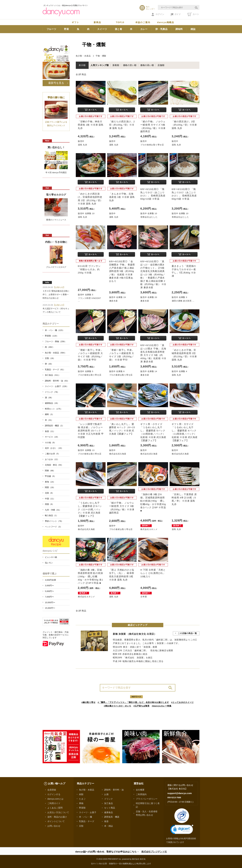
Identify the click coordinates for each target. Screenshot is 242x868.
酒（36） (49, 398)
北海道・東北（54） (54, 465)
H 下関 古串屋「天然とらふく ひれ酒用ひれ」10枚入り (153, 573)
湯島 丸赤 (82, 145)
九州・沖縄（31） (53, 510)
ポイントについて (56, 821)
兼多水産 (114, 301)
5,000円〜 (49, 591)
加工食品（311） (53, 375)
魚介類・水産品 (83, 56)
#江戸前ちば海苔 (142, 706)
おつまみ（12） (52, 459)
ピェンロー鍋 (51, 557)
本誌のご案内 (143, 22)
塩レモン (49, 563)
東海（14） (50, 482)
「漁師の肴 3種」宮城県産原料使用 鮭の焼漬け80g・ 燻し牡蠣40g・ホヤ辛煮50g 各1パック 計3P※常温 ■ (90, 576)
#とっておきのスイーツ (183, 702)
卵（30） (49, 364)
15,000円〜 (50, 608)
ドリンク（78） (52, 392)
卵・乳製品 (162, 29)
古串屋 (144, 597)
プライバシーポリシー (147, 799)
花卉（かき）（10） (54, 448)
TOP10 (120, 22)
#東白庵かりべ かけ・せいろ (118, 706)
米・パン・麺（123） (55, 330)
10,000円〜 (50, 602)
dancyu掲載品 (166, 22)
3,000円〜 (49, 586)
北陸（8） (49, 493)
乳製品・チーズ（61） (55, 370)
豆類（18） (50, 358)
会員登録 (52, 790)
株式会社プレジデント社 (154, 852)
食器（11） (50, 431)
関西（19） (50, 487)
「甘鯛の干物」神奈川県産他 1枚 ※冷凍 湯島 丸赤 (91, 125)
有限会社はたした (149, 217)
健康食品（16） (52, 403)
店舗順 (161, 65)
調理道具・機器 (112, 817)
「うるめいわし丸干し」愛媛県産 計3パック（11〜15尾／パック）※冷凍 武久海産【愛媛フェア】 (90, 509)
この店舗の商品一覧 (187, 633)
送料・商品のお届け (57, 817)
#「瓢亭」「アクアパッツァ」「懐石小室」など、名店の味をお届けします (133, 702)
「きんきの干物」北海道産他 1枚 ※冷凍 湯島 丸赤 (122, 197)
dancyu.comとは (55, 799)
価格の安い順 (130, 65)
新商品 (97, 22)
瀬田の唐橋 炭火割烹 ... (183, 301)
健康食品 (108, 812)
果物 (81, 803)
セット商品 (110, 808)
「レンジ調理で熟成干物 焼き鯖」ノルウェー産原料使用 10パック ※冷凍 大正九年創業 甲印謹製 (91, 431)
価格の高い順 (147, 65)
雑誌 (193, 29)
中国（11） (50, 499)
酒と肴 (118, 29)
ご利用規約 (141, 794)
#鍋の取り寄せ (89, 702)
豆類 (81, 826)
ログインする (54, 794)
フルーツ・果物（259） (56, 341)
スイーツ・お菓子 (88, 812)
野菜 (67, 29)
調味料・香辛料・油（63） (57, 381)
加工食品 (108, 803)
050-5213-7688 (174, 798)
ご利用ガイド (54, 803)
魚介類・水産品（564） (56, 353)
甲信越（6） (50, 476)
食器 (106, 821)
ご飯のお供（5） (52, 454)
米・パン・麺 (86, 817)
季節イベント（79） (54, 521)
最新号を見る (56, 83)
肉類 (81, 794)
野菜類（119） (52, 336)
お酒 (106, 794)
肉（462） (50, 347)
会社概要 (140, 790)
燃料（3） (49, 414)
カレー (144, 29)
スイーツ (102, 29)
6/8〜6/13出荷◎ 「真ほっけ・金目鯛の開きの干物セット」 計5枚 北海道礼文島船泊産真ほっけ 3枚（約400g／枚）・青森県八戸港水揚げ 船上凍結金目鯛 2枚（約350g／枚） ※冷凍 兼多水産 (153, 274)
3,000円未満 (50, 580)
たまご (82, 799)
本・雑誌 (108, 826)
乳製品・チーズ (87, 821)
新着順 (116, 65)
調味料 (179, 29)
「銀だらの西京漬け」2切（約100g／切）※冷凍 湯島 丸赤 (122, 125)
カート (193, 14)
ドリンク (108, 799)
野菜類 (82, 808)
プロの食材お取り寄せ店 (152, 145)
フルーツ (51, 29)
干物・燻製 (101, 56)
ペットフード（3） (53, 527)
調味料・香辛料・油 (114, 790)
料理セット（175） (54, 409)
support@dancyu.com (179, 793)
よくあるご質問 (55, 808)
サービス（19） (52, 437)
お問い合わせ (54, 826)
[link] (182, 830)
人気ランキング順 (100, 65)
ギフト (75, 22)
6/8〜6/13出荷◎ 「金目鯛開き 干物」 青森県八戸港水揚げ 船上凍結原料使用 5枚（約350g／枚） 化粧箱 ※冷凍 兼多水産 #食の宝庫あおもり (122, 271)
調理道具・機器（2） (54, 426)
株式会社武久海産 (118, 454)
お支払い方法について (58, 812)
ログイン (158, 14)
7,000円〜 (49, 597)
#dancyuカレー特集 (162, 706)
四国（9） (49, 504)
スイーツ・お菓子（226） (57, 386)
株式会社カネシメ (149, 529)
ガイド (176, 14)
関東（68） (50, 471)
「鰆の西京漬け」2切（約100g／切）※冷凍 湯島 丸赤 (184, 125)
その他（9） (50, 443)
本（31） (49, 420)
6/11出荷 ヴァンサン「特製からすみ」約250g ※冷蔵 (89, 269)
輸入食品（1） (51, 515)
